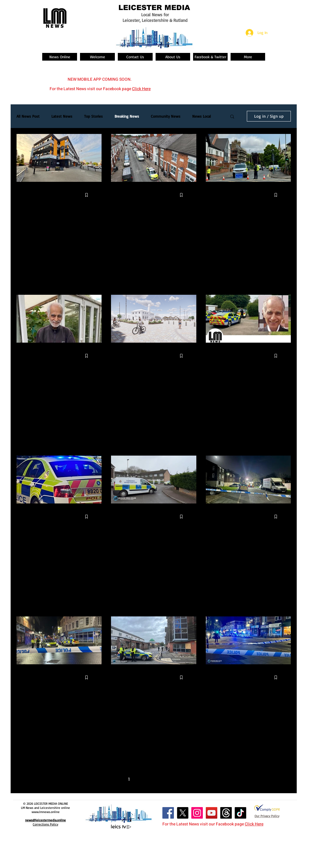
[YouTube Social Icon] (212, 813)
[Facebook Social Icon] (168, 813)
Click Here (141, 89)
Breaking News (127, 116)
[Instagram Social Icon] (197, 813)
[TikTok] (240, 813)
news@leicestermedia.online (45, 820)
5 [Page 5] (179, 779)
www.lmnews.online (46, 812)
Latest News (62, 116)
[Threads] (226, 813)
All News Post (28, 116)
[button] (232, 117)
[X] (183, 813)
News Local (201, 116)
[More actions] (94, 195)
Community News (166, 116)
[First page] (104, 779)
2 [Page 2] (141, 779)
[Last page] (203, 779)
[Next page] (191, 779)
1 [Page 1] (129, 779)
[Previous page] (117, 779)
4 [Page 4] (166, 779)
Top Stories (93, 116)
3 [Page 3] (154, 779)
